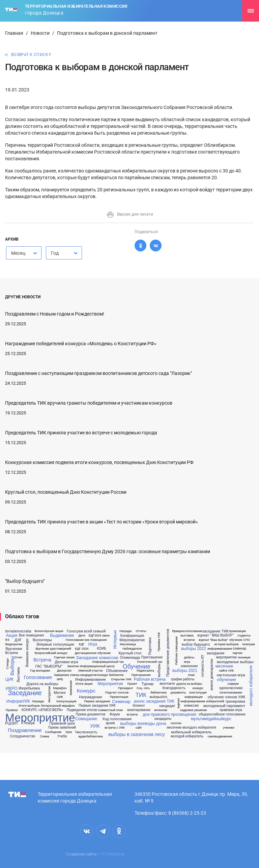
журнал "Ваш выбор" (213, 640)
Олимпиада (130, 658)
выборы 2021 (185, 671)
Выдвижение (62, 635)
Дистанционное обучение (93, 653)
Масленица (128, 644)
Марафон (60, 688)
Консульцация (66, 701)
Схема (44, 737)
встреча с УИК (115, 728)
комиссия (192, 706)
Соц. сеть (143, 688)
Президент (126, 688)
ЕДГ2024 (95, 636)
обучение (226, 680)
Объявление (117, 671)
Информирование (91, 680)
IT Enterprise (113, 854)
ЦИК (9, 679)
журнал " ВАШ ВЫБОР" (215, 635)
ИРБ (60, 680)
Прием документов (91, 714)
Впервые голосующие (55, 644)
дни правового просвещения (169, 714)
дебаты (189, 658)
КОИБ (101, 649)
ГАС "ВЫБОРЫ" (49, 666)
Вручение (14, 649)
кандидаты (163, 719)
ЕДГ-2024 (82, 649)
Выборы (12, 666)
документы (178, 693)
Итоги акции (84, 684)
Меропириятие (132, 640)
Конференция (132, 636)
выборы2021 (159, 697)
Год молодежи (40, 671)
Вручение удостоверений (53, 649)
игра (187, 662)
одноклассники (231, 688)
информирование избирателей (203, 701)
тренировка (235, 701)
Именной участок (91, 671)
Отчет (18, 658)
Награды (126, 631)
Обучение (137, 667)
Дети (82, 636)
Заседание (25, 693)
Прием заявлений (62, 728)
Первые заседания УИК (97, 706)
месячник (224, 666)
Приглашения (141, 675)
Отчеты (141, 631)
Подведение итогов (82, 710)
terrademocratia (18, 631)
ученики (228, 728)
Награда (38, 701)
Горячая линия (64, 658)
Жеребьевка (29, 688)
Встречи (12, 653)
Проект (132, 684)
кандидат (167, 706)
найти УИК (226, 671)
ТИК (141, 695)
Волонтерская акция (49, 631)
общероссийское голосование (222, 714)
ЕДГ (82, 644)
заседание (215, 653)
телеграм (248, 644)
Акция (12, 635)
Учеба (62, 736)
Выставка (19, 675)
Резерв (29, 723)
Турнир (148, 684)
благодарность (174, 688)
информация (194, 697)
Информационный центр (97, 666)
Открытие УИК (121, 680)
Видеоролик (14, 644)
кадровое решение (194, 710)
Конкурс (86, 691)
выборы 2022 (194, 649)
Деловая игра (66, 662)
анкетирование (139, 710)
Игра (93, 644)
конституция (198, 693)
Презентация (119, 697)
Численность (86, 732)
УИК (95, 726)
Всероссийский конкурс (51, 653)
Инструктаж (49, 694)
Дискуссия (64, 671)
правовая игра (231, 710)
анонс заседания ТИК (154, 701)
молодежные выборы (235, 662)
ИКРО (12, 688)
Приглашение (152, 657)
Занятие (73, 666)
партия (238, 653)
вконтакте (167, 684)
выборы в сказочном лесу (136, 734)
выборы (159, 670)
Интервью (115, 640)
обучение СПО (240, 640)
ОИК (60, 697)
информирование (220, 649)
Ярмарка (178, 631)
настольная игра (231, 675)
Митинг (60, 693)
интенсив (161, 710)
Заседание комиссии (97, 658)
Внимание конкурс (27, 653)
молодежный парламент (224, 706)
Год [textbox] (55, 253)
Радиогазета (145, 671)
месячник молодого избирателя (191, 728)
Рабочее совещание (176, 650)
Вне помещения (31, 635)
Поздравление (25, 730)
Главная (14, 33)
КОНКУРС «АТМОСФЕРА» (42, 710)
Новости (40, 33)
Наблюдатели (132, 649)
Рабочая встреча (150, 679)
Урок (69, 732)
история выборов (226, 644)
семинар (240, 649)
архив (110, 723)
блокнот (139, 706)
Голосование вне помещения (86, 640)
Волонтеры (42, 640)
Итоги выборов (29, 706)
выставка (187, 636)
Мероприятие (40, 718)
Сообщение (53, 732)
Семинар (121, 701)
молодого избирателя (251, 686)
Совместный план (110, 710)
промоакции (237, 631)
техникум (244, 658)
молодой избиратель (187, 736)
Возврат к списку (31, 55)
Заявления (71, 688)
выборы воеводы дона (143, 723)
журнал (179, 703)
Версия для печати (130, 214)
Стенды (8, 664)
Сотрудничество (22, 736)
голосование (194, 631)
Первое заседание (97, 701)
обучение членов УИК (227, 697)
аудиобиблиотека (91, 737)
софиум (233, 684)
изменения (189, 666)
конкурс (198, 688)
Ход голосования (117, 719)
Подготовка (150, 646)
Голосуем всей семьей (86, 631)
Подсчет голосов (117, 693)
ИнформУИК (18, 701)
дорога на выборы (189, 684)
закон (106, 636)
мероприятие (226, 657)
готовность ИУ (203, 666)
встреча (132, 715)
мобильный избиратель (192, 732)
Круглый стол (130, 653)
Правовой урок (62, 723)
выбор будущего (196, 644)
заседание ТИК (215, 631)
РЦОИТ (11, 723)
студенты (244, 636)
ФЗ (7, 640)
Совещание (86, 719)
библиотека (159, 693)
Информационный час (108, 662)
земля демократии (212, 675)
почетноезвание (231, 693)
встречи (189, 640)
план (191, 675)
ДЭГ (18, 640)
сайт (139, 728)
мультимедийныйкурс (211, 719)
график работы (183, 679)
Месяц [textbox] (18, 253)
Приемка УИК (159, 642)
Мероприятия (110, 684)
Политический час (150, 662)
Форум (115, 714)
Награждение (91, 697)
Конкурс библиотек (110, 675)
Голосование (38, 677)
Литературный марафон (58, 706)
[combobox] (24, 253)
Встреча (42, 660)
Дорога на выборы (42, 684)
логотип (176, 723)
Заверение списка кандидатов (75, 675)
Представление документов (168, 653)
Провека (12, 710)
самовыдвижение (220, 737)
